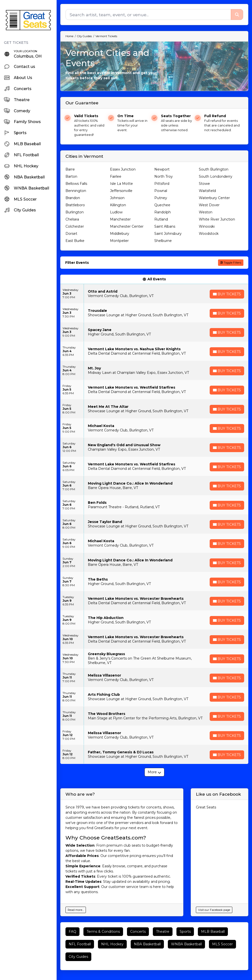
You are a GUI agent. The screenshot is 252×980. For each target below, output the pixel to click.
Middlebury (120, 234)
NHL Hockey (112, 944)
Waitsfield (207, 191)
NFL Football (80, 944)
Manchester (120, 219)
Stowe (204, 184)
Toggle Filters (231, 263)
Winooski (207, 226)
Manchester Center (127, 226)
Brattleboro (75, 205)
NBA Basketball (147, 944)
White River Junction (217, 219)
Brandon (73, 198)
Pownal (161, 191)
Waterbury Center (214, 198)
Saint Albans (165, 226)
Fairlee (116, 176)
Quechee (162, 205)
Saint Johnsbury (168, 234)
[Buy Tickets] (227, 294)
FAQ (72, 932)
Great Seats (206, 807)
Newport (162, 169)
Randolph (163, 212)
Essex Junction (123, 169)
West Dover (209, 205)
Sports (185, 932)
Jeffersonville (121, 191)
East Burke (75, 241)
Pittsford (162, 184)
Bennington (76, 191)
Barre (70, 169)
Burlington (75, 212)
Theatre (163, 932)
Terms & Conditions (103, 932)
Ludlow (116, 212)
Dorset (71, 234)
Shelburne (163, 241)
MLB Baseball (213, 932)
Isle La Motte (121, 184)
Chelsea (72, 219)
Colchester (75, 226)
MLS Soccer (222, 944)
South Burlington (214, 169)
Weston (206, 212)
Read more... (76, 910)
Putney (161, 198)
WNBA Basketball (186, 944)
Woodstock (209, 234)
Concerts (138, 932)
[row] (154, 294)
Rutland (161, 219)
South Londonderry (216, 176)
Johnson (117, 198)
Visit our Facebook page (214, 910)
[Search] (148, 15)
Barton (71, 176)
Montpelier (119, 241)
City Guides (78, 957)
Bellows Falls (76, 184)
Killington (118, 205)
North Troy (164, 176)
